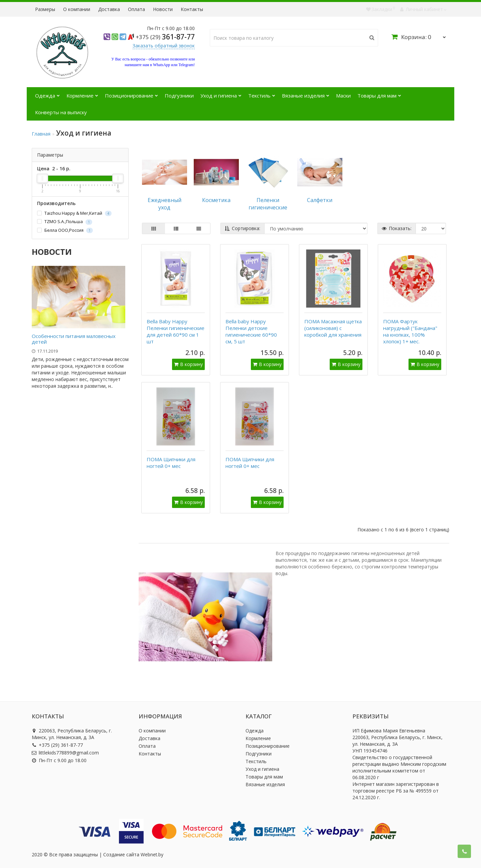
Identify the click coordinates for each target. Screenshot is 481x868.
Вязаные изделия (306, 93)
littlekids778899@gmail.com (65, 753)
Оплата (136, 9)
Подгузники (179, 96)
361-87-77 (165, 37)
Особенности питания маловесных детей (74, 339)
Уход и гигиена (221, 93)
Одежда (47, 93)
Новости (163, 9)
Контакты (192, 9)
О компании (77, 9)
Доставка (109, 9)
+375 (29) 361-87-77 (57, 745)
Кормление (82, 93)
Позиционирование (131, 93)
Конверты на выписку (61, 112)
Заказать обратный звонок (164, 46)
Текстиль (262, 93)
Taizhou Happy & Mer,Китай (74, 213)
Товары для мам (379, 93)
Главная (41, 134)
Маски (343, 96)
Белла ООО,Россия (65, 230)
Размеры (45, 9)
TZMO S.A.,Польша (65, 222)
